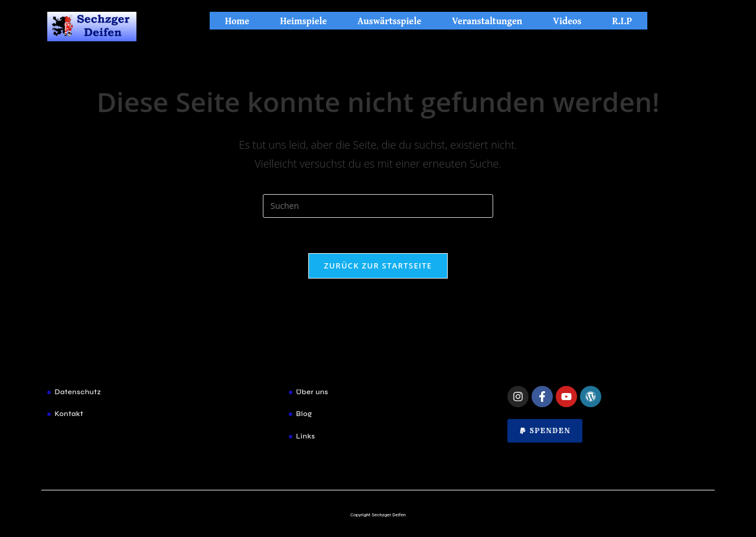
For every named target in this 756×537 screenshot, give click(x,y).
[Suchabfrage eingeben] (378, 206)
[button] (545, 431)
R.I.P (622, 21)
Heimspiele (303, 21)
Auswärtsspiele (389, 21)
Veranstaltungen (487, 21)
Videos (567, 21)
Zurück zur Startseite (378, 266)
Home (237, 21)
